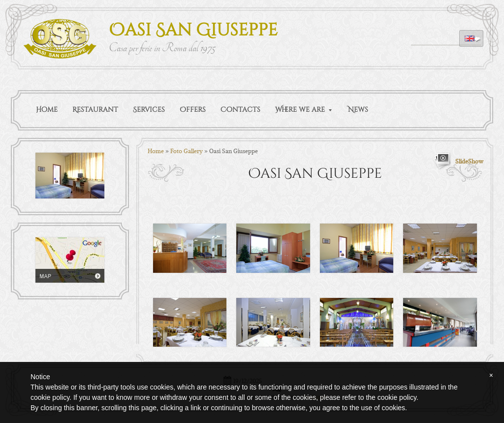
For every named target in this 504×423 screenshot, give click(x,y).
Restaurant (95, 110)
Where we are (303, 110)
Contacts (240, 110)
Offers (193, 110)
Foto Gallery (187, 151)
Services (149, 110)
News (358, 110)
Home (47, 110)
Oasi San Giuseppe (193, 30)
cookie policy (397, 397)
